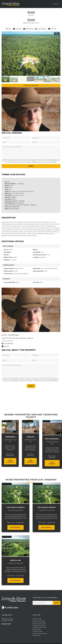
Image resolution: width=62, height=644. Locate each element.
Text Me (5, 347)
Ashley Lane (31, 437)
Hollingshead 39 (52, 439)
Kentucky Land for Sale (39, 623)
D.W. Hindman (19, 203)
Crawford (13, 197)
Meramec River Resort (10, 437)
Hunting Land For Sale (39, 625)
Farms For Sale (37, 629)
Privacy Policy (53, 162)
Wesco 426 (15, 560)
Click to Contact (14, 209)
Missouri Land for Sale (39, 621)
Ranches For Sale (37, 631)
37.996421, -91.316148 (18, 201)
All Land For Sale (37, 619)
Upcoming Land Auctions (40, 633)
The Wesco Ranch (15, 507)
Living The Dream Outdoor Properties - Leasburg (20, 205)
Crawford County (28, 23)
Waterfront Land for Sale (39, 627)
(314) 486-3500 (15, 207)
